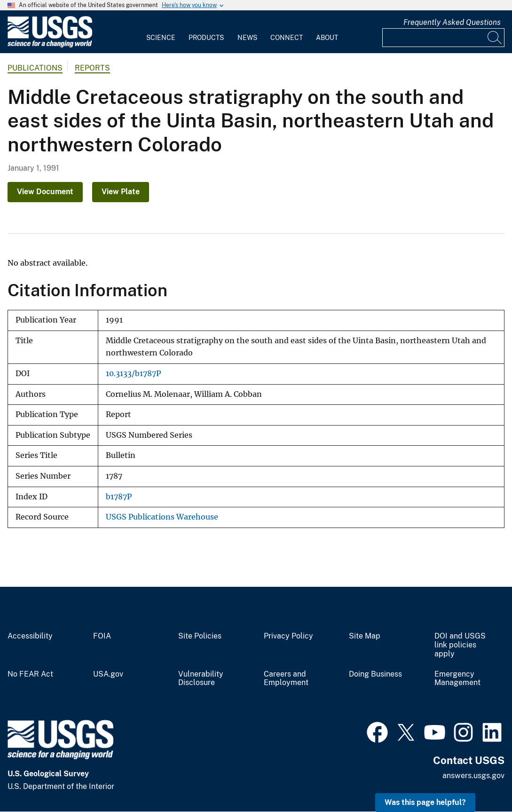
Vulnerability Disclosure (201, 679)
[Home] (50, 45)
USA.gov (108, 674)
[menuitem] (161, 32)
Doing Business (375, 674)
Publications (35, 68)
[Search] (495, 38)
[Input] (443, 38)
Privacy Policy (288, 636)
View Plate (121, 192)
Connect (287, 38)
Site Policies (200, 636)
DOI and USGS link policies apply (460, 645)
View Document (45, 192)
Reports (92, 68)
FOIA (102, 636)
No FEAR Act (30, 674)
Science (161, 38)
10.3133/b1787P (133, 374)
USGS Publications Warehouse (162, 517)
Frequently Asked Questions (452, 22)
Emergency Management (457, 679)
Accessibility (30, 636)
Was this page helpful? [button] (425, 802)
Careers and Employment (286, 679)
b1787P (119, 497)
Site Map (365, 636)
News (247, 38)
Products (206, 38)
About (327, 38)
